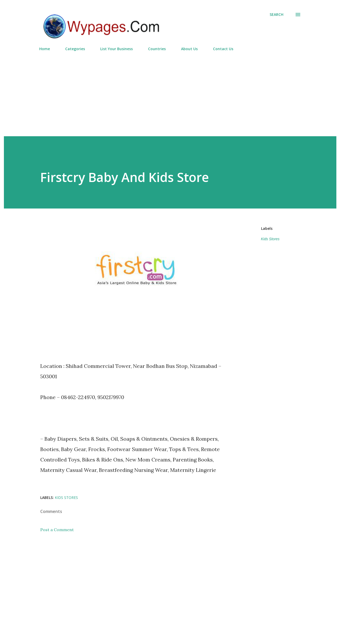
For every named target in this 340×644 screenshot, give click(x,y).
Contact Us (223, 49)
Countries (157, 49)
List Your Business (116, 49)
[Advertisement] (170, 92)
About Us (189, 49)
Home (45, 49)
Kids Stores (270, 239)
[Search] (276, 15)
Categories (75, 49)
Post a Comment (57, 530)
